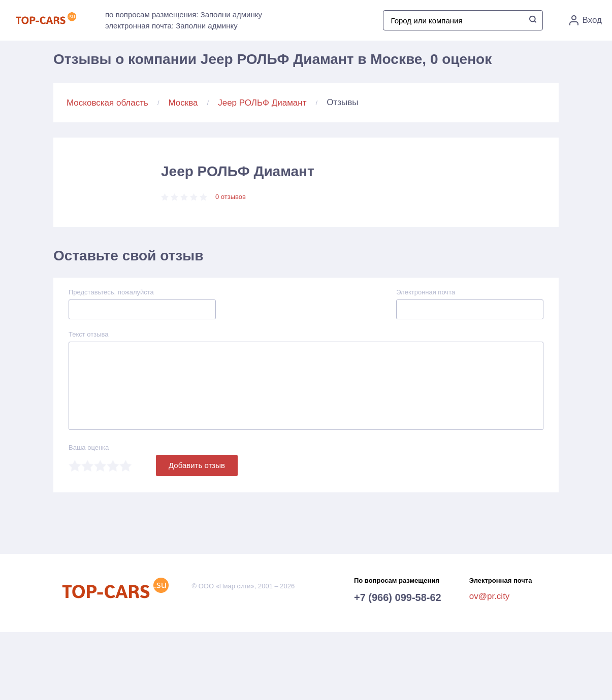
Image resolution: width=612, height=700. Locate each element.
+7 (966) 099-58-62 (398, 597)
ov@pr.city (490, 596)
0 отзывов (231, 197)
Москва (183, 103)
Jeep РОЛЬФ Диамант (262, 103)
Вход (586, 20)
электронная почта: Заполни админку (171, 26)
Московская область (107, 103)
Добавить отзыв (197, 465)
